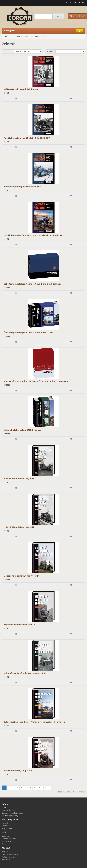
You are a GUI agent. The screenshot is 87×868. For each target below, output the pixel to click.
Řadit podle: (8, 51)
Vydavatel (6, 836)
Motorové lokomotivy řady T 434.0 (22, 576)
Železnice (38, 36)
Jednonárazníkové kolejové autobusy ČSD (25, 673)
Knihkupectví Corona (21, 36)
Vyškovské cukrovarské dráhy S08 (21, 89)
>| (48, 788)
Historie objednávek (10, 854)
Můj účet (5, 851)
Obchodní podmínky (10, 816)
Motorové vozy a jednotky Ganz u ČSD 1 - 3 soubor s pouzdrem (36, 381)
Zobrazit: (51, 51)
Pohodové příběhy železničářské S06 (22, 186)
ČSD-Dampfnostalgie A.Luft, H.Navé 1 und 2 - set (28, 333)
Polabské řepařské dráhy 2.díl (19, 478)
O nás (4, 807)
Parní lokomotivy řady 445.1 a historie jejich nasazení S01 (33, 235)
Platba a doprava (9, 810)
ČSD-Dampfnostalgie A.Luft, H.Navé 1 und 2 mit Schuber (32, 284)
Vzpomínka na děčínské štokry (19, 624)
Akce (4, 844)
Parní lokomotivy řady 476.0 (18, 770)
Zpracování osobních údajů (13, 813)
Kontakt (5, 823)
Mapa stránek (7, 828)
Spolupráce (6, 841)
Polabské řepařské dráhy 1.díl (19, 527)
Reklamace (6, 826)
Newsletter (6, 860)
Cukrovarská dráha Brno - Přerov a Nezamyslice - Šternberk (34, 722)
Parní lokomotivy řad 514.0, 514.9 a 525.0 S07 (27, 138)
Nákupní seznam (8, 857)
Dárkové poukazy (9, 839)
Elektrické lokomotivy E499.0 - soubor (23, 430)
